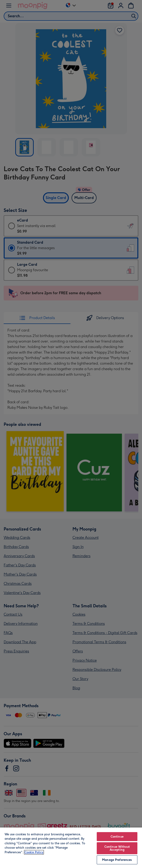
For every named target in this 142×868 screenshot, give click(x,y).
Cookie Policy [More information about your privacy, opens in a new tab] (34, 852)
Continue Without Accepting (117, 848)
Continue (117, 837)
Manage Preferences (117, 860)
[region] (71, 848)
